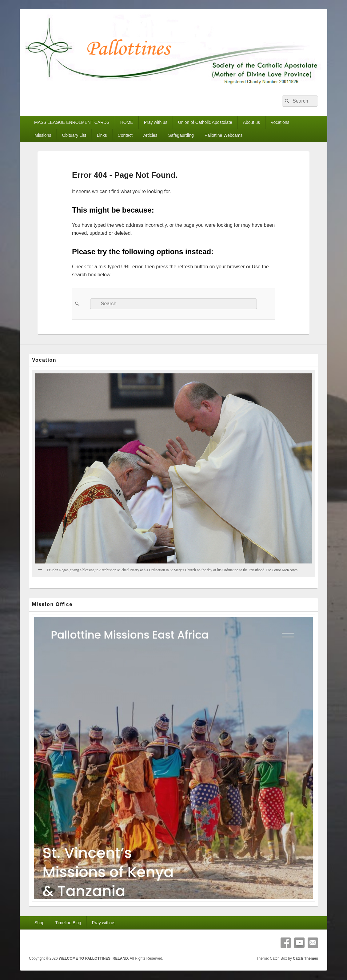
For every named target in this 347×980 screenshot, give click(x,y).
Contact (125, 135)
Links (102, 135)
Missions (43, 135)
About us (251, 122)
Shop (40, 923)
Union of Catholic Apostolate (205, 122)
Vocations (280, 122)
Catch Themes (305, 958)
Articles (150, 135)
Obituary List (74, 135)
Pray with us (156, 122)
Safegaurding (181, 135)
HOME (127, 122)
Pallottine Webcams (223, 135)
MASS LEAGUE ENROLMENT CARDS (72, 122)
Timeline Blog (68, 923)
